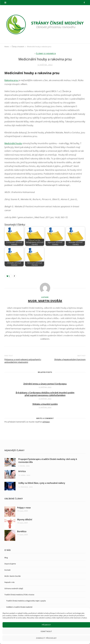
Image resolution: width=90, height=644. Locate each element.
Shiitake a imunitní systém (45, 404)
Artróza (22, 471)
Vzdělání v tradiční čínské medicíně (19, 607)
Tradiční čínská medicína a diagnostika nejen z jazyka (26, 601)
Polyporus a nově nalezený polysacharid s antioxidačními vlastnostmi (23, 361)
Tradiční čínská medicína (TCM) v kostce (19, 595)
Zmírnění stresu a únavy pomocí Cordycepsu (45, 384)
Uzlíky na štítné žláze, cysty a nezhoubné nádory (42, 483)
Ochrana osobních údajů (14, 588)
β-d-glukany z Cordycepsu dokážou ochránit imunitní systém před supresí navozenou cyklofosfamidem (45, 394)
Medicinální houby (13, 143)
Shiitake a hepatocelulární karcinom (70, 359)
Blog (6, 558)
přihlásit (46, 422)
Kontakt (7, 570)
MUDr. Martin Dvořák (45, 301)
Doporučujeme (10, 564)
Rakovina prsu (11, 80)
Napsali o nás (9, 582)
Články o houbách (46, 54)
